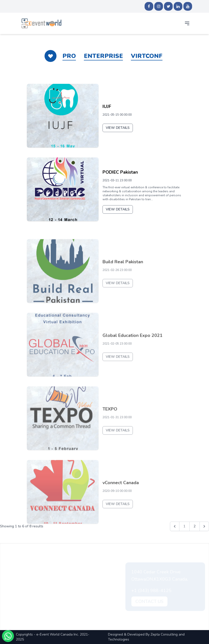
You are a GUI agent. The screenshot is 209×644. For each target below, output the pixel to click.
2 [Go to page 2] (195, 526)
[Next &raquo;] (204, 526)
